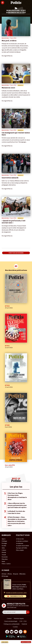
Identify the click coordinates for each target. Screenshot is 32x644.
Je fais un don (20, 539)
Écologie (4, 543)
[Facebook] (7, 632)
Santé (3, 561)
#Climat (4, 574)
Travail (4, 555)
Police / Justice (6, 564)
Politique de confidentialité (12, 624)
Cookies (15, 627)
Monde (4, 552)
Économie (5, 557)
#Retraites (22, 574)
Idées (3, 548)
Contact (9, 618)
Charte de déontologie (11, 621)
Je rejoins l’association (22, 546)
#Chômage (5, 576)
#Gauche (16, 574)
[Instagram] (21, 632)
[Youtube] (16, 632)
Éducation (5, 559)
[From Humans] (25, 632)
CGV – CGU (23, 621)
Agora (4, 539)
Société (4, 546)
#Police (10, 574)
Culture (4, 550)
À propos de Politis (22, 548)
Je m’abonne (20, 543)
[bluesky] (12, 632)
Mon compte (20, 550)
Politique (4, 541)
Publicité (24, 624)
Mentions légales (19, 618)
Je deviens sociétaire (22, 541)
